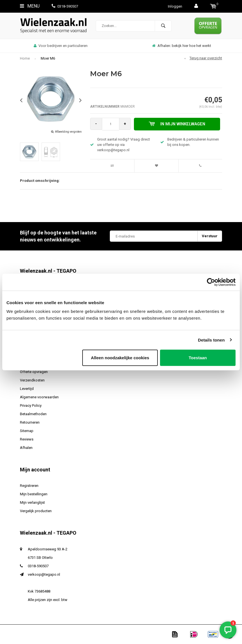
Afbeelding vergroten (68, 132)
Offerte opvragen (34, 372)
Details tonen (211, 340)
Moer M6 (48, 58)
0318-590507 (65, 6)
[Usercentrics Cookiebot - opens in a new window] (211, 282)
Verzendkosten (32, 380)
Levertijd (27, 389)
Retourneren (30, 422)
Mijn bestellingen (34, 494)
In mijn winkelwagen (178, 124)
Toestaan (198, 358)
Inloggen (175, 6)
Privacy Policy (31, 405)
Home (25, 58)
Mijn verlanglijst (32, 502)
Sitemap (27, 431)
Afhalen (26, 448)
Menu (30, 6)
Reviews (27, 439)
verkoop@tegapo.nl (44, 574)
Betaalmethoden (33, 414)
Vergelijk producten (36, 511)
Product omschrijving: (40, 181)
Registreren (29, 486)
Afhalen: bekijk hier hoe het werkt (182, 46)
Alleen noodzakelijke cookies (120, 358)
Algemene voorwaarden (39, 397)
